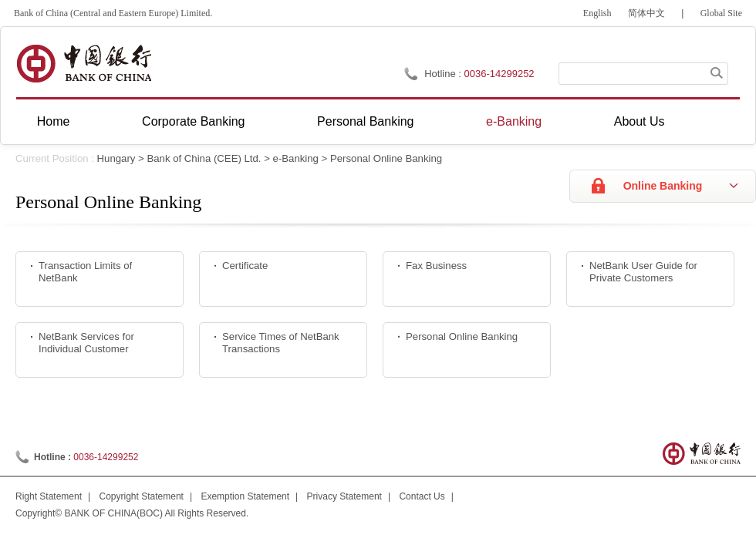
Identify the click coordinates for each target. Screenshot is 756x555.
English (597, 13)
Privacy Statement (344, 496)
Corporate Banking (193, 121)
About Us (640, 121)
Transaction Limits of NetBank (85, 272)
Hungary (116, 158)
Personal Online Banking (386, 158)
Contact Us (422, 496)
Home (54, 121)
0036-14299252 (499, 74)
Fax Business (436, 266)
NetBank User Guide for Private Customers (643, 272)
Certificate (245, 266)
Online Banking (663, 186)
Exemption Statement (245, 496)
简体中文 (646, 13)
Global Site (721, 13)
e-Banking (514, 121)
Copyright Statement (142, 496)
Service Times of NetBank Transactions (281, 343)
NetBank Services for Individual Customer (86, 343)
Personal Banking (365, 121)
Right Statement (49, 496)
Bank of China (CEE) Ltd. (204, 158)
